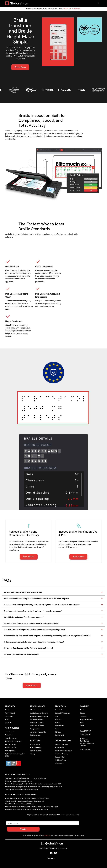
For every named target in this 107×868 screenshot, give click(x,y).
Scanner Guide (60, 735)
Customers (83, 716)
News (82, 723)
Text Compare (10, 732)
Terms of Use (59, 763)
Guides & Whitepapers (62, 713)
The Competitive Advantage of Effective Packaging (21, 789)
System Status (60, 726)
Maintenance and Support (63, 751)
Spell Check (9, 735)
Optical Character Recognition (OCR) (15, 755)
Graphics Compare (11, 738)
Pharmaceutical (35, 744)
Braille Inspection (11, 747)
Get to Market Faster (37, 726)
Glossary (58, 732)
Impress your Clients (37, 723)
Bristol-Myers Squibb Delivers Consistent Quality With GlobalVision (27, 798)
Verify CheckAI (10, 713)
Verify (7, 710)
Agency (33, 754)
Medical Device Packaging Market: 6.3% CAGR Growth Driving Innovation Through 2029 (33, 784)
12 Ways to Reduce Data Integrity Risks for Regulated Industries (26, 778)
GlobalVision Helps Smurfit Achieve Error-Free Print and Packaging (27, 809)
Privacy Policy (60, 747)
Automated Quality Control (39, 716)
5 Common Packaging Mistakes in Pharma (18, 781)
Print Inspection (10, 751)
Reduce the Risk (35, 735)
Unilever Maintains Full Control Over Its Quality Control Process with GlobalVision (32, 807)
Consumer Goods (36, 751)
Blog (57, 716)
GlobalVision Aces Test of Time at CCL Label (20, 804)
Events (82, 726)
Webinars (58, 719)
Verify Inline (9, 716)
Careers (83, 713)
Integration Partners (86, 719)
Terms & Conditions (61, 744)
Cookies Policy (60, 757)
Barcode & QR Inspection (13, 741)
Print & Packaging (36, 747)
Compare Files (35, 729)
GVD (7, 719)
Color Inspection (11, 744)
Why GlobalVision (36, 710)
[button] (98, 3)
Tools (57, 729)
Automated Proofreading (38, 732)
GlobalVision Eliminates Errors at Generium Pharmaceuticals (25, 801)
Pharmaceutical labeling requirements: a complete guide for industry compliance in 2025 (34, 787)
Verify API (8, 723)
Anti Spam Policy (61, 760)
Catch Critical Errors (37, 719)
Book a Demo (20, 67)
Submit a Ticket (60, 710)
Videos (57, 723)
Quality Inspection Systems (39, 713)
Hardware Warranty (62, 754)
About (82, 710)
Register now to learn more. (72, 9)
